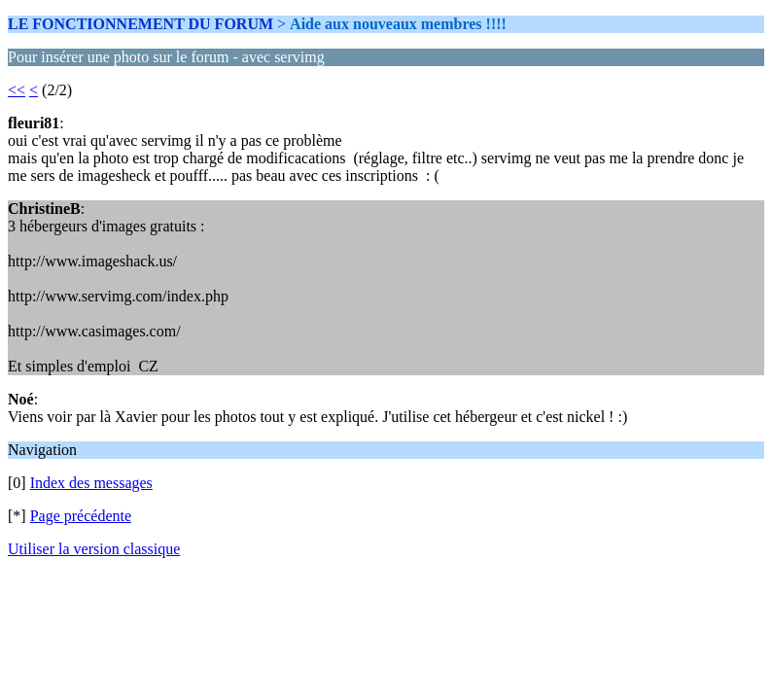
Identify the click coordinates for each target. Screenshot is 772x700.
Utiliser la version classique (94, 549)
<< (17, 90)
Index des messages (91, 483)
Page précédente (81, 516)
